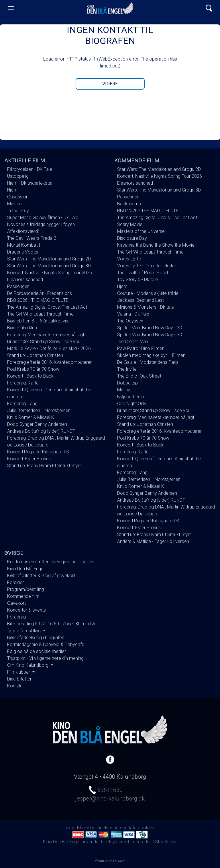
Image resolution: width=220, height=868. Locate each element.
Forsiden (16, 582)
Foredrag (16, 617)
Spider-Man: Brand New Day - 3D (150, 335)
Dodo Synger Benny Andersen (37, 424)
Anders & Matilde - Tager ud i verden (153, 541)
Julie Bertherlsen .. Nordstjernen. (39, 410)
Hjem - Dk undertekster (30, 183)
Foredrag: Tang (22, 404)
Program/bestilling (25, 589)
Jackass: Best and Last (141, 300)
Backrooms (129, 204)
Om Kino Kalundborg (28, 665)
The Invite (127, 369)
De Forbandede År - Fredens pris (40, 293)
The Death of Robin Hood (143, 273)
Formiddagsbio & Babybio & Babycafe (46, 644)
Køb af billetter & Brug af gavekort (41, 576)
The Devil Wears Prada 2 (32, 238)
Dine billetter (19, 679)
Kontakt (15, 686)
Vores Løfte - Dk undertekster (147, 266)
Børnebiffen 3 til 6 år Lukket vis (38, 321)
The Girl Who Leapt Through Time (40, 314)
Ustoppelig (18, 176)
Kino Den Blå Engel (110, 8)
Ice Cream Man (133, 342)
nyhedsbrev (77, 828)
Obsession (18, 197)
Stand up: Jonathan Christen (35, 355)
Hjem (12, 190)
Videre (110, 84)
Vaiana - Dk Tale (133, 314)
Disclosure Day (132, 238)
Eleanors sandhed (25, 280)
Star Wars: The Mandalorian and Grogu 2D (49, 259)
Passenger (18, 286)
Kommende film (23, 596)
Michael (15, 204)
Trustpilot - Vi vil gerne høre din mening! (46, 658)
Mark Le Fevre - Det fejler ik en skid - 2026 (49, 348)
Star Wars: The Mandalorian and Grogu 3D (49, 266)
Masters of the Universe (141, 231)
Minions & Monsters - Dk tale (146, 307)
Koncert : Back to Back (30, 376)
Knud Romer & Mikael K (31, 417)
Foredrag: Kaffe (23, 383)
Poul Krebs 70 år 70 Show (33, 369)
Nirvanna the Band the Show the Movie (156, 245)
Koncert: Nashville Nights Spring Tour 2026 (50, 273)
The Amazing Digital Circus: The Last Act (47, 307)
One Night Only (132, 404)
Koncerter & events (26, 610)
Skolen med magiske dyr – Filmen (151, 355)
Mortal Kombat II (24, 245)
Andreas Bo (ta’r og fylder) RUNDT (41, 431)
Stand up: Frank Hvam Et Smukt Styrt (44, 466)
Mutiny (124, 390)
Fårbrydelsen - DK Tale (30, 169)
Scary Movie (130, 224)
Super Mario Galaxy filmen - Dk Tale (43, 218)
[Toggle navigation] (11, 8)
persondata (125, 828)
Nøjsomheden (131, 397)
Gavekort (16, 603)
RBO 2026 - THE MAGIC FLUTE (38, 300)
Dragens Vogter (23, 252)
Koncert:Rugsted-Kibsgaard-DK (38, 452)
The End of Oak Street (139, 376)
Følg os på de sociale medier (37, 651)
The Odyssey (130, 321)
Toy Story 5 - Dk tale (137, 280)
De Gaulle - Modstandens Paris (148, 362)
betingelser (101, 828)
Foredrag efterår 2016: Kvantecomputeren (50, 362)
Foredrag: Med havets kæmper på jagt (46, 335)
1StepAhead (165, 842)
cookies (146, 828)
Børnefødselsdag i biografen (36, 638)
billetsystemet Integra (123, 842)
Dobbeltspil (128, 383)
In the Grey (18, 211)
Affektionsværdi (23, 231)
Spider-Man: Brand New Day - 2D (150, 328)
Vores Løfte (129, 259)
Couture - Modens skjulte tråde (148, 293)
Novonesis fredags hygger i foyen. (42, 224)
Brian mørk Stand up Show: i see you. (44, 342)
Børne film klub (22, 328)
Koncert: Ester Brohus (29, 459)
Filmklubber (19, 672)
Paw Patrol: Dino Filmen (141, 348)
